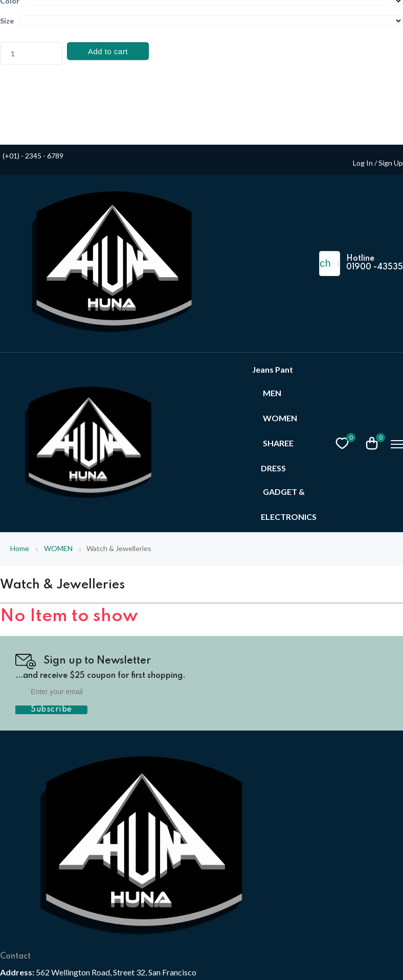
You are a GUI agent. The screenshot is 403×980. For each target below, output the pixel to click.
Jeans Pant (273, 369)
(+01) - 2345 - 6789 (33, 156)
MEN (272, 393)
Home (20, 548)
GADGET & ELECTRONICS (289, 504)
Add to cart (108, 51)
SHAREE (278, 443)
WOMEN (280, 418)
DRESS (273, 468)
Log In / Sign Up (378, 163)
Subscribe (51, 710)
